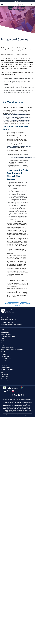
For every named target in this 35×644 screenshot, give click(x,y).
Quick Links (5, 351)
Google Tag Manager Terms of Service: (12, 105)
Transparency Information (7, 347)
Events (3, 341)
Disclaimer (18, 305)
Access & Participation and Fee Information (12, 349)
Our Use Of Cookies (13, 102)
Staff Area (4, 372)
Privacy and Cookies (15, 40)
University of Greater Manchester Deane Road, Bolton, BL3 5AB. (9, 318)
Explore (4, 329)
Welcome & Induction (6, 383)
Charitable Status (5, 354)
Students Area (5, 377)
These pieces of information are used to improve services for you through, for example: (17, 74)
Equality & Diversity (6, 359)
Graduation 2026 (18, 1)
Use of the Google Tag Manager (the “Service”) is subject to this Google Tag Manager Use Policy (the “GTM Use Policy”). (17, 134)
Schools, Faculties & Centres (8, 336)
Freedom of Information (12, 304)
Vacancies (4, 343)
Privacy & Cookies (25, 304)
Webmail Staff (5, 381)
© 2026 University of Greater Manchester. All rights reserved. (17, 415)
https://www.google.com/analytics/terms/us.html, (23, 158)
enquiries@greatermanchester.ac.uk (13, 324)
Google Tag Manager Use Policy (16, 128)
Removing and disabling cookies (14, 278)
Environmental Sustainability (8, 363)
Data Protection (5, 357)
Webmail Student (5, 379)
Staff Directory (5, 375)
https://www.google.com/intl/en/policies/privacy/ (16, 118)
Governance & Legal (6, 334)
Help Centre (4, 365)
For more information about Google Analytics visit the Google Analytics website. (17, 250)
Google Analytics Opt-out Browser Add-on (17, 289)
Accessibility (24, 302)
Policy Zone (4, 345)
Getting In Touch (5, 332)
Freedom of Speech (6, 367)
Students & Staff (7, 369)
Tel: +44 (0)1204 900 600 (7, 322)
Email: (11, 324)
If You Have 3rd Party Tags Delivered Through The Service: (17, 175)
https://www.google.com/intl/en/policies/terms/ (16, 115)
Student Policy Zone (13, 302)
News (2, 339)
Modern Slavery (5, 361)
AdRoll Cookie (10, 253)
